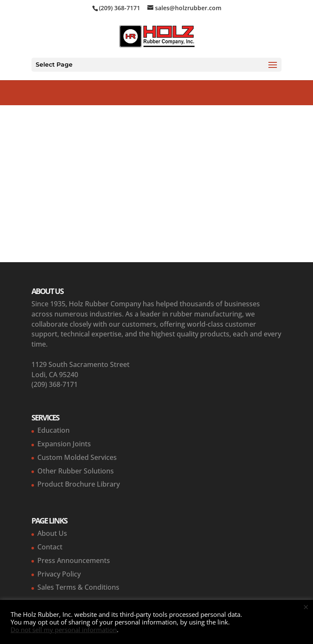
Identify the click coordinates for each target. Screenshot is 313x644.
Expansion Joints (64, 444)
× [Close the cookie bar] (306, 607)
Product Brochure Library (79, 484)
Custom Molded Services (77, 457)
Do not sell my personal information (64, 630)
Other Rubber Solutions (76, 471)
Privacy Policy (59, 574)
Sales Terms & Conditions (78, 587)
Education (54, 430)
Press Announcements (74, 560)
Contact (50, 547)
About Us (52, 533)
